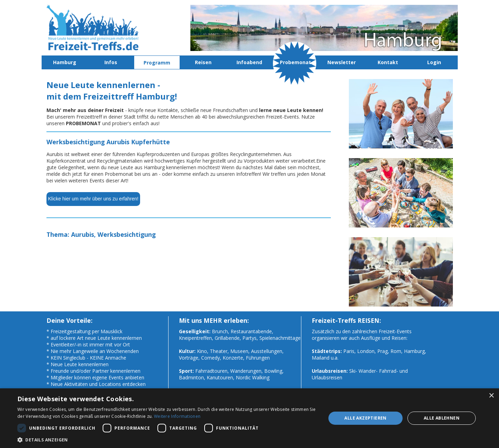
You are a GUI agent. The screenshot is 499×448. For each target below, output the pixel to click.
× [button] (491, 396)
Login (434, 62)
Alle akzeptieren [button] (365, 418)
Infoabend (249, 62)
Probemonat (295, 62)
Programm (157, 63)
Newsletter (342, 62)
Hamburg (65, 62)
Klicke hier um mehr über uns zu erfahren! (93, 199)
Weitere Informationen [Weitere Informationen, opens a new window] (177, 416)
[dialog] (249, 418)
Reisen (203, 62)
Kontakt (388, 62)
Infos (111, 62)
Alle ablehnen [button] (442, 418)
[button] (167, 440)
